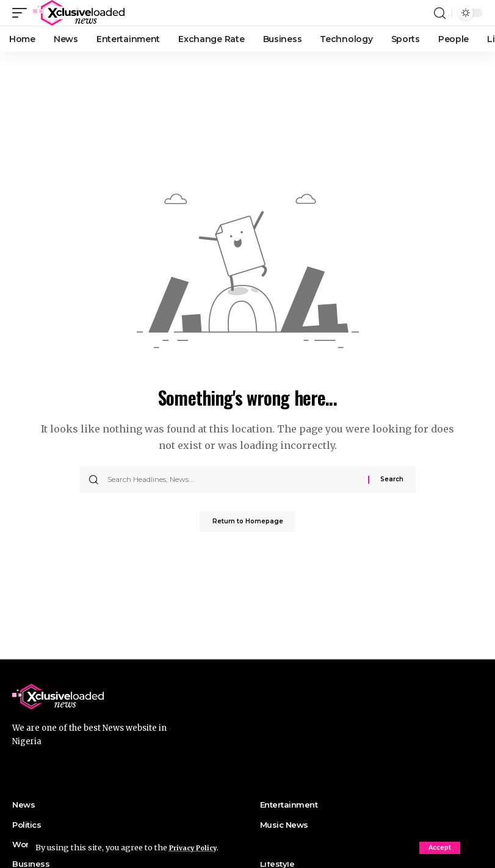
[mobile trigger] (23, 13)
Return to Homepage (248, 523)
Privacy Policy (198, 847)
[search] (439, 13)
